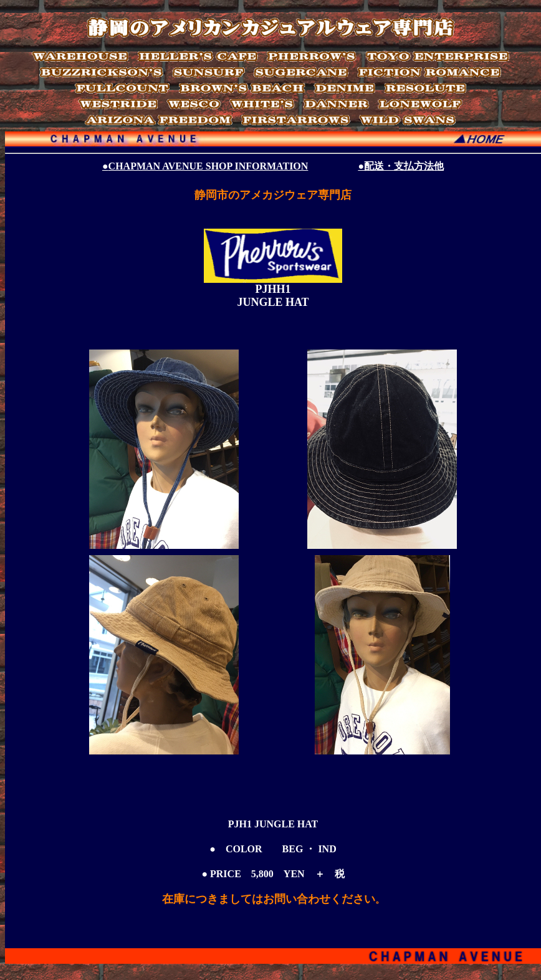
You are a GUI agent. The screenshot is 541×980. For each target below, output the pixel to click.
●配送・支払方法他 (401, 166)
